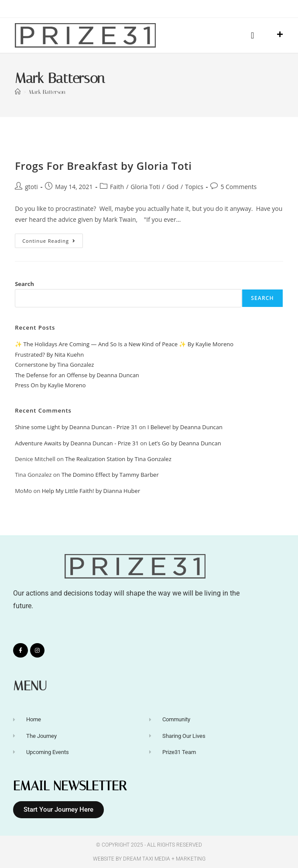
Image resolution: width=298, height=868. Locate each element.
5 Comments (238, 187)
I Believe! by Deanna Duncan (185, 427)
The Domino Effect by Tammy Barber (110, 475)
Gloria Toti (145, 187)
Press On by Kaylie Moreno (50, 385)
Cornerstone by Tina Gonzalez (54, 365)
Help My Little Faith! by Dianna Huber (91, 491)
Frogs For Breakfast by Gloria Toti (103, 166)
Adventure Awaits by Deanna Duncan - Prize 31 (77, 443)
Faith (117, 187)
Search (24, 284)
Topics (194, 187)
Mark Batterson (47, 92)
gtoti (31, 187)
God (173, 187)
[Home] (18, 92)
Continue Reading (53, 239)
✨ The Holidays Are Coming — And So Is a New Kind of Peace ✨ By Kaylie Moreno (124, 344)
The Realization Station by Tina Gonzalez (118, 459)
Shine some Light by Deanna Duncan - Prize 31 (76, 427)
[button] (252, 35)
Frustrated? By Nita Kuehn (49, 355)
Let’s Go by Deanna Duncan (185, 443)
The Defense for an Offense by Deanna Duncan (77, 375)
